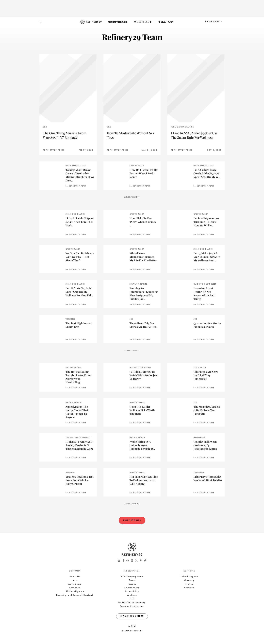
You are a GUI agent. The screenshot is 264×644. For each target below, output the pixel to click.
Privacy (132, 584)
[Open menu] (40, 21)
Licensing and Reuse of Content (75, 595)
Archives (132, 595)
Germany (189, 580)
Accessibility (132, 591)
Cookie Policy (132, 588)
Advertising (75, 584)
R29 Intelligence (75, 591)
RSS (132, 599)
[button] (208, 25)
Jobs (75, 580)
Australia (189, 588)
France (189, 584)
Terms (132, 580)
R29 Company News (132, 577)
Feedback (75, 588)
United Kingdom (189, 577)
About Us (75, 577)
